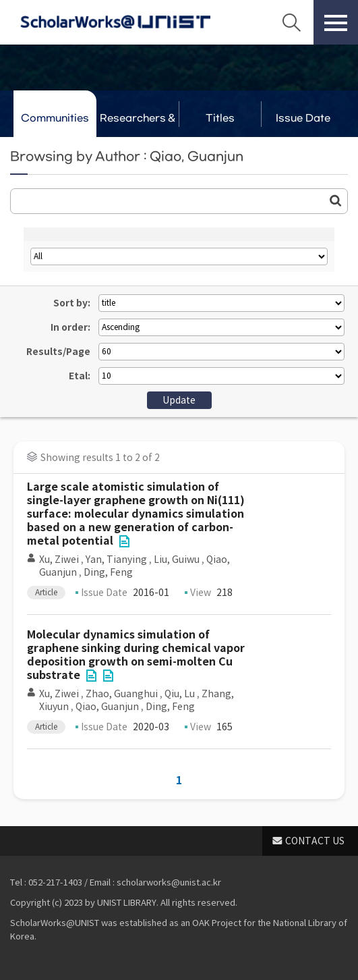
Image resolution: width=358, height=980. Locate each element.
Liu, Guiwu (177, 560)
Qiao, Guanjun (107, 707)
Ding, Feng (108, 572)
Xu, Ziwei (59, 560)
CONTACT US (315, 841)
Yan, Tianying (116, 560)
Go (336, 200)
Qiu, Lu (180, 694)
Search (291, 22)
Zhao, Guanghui (122, 694)
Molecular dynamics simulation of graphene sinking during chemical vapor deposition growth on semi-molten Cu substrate (136, 655)
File (124, 541)
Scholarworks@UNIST (115, 22)
